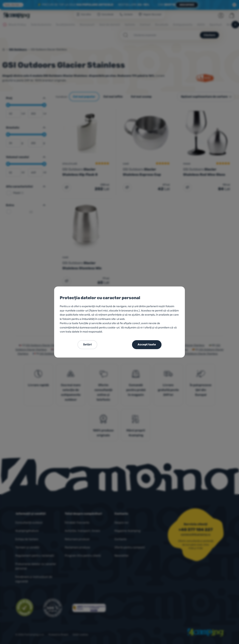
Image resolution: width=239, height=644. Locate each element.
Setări (87, 344)
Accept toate (147, 344)
